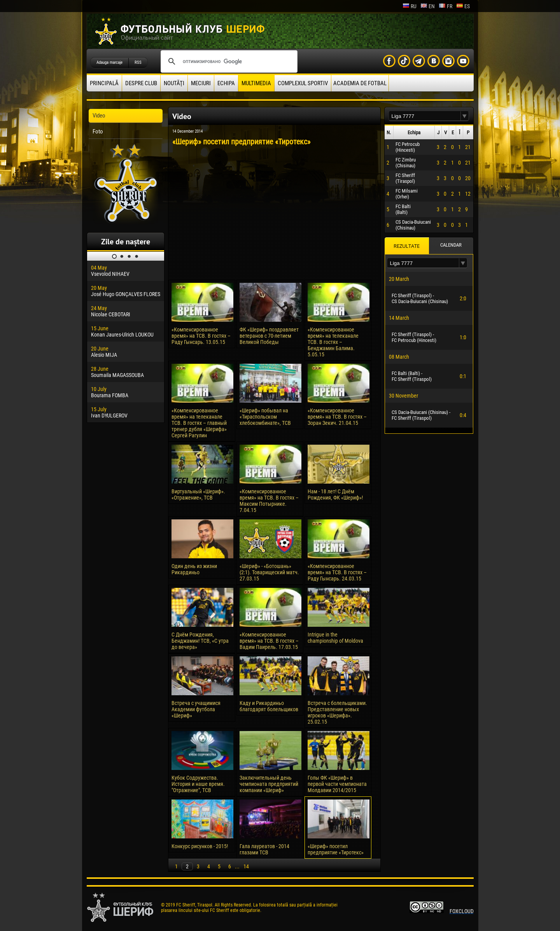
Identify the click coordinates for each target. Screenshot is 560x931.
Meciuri (201, 83)
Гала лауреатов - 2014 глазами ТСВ (264, 849)
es (463, 6)
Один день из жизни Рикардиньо (194, 569)
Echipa (226, 83)
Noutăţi (174, 83)
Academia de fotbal (360, 83)
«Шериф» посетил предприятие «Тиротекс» (336, 849)
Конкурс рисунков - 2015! (200, 846)
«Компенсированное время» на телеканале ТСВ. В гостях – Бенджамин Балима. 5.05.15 (333, 342)
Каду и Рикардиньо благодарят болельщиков (269, 706)
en (428, 6)
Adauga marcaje (109, 62)
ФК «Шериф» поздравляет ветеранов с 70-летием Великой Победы (269, 336)
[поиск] (228, 61)
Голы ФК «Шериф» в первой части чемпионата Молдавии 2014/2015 (337, 784)
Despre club (141, 83)
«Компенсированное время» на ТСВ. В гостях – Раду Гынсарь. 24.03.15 (337, 572)
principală (104, 83)
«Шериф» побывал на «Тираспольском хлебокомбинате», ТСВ (265, 417)
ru (409, 6)
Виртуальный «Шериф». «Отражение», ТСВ (198, 494)
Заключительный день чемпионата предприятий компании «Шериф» (269, 784)
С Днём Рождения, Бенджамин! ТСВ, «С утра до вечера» (200, 641)
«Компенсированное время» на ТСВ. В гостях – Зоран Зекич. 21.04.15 (337, 417)
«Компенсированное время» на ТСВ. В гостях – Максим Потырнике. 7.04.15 (269, 501)
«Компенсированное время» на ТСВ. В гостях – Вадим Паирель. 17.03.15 (269, 641)
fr (445, 6)
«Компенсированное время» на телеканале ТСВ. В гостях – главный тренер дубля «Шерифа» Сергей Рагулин (199, 423)
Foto (98, 131)
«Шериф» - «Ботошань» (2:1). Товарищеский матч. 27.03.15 (269, 572)
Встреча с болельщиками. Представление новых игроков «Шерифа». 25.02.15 (337, 712)
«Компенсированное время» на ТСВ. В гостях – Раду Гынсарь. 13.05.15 (201, 336)
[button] (465, 116)
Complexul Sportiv (303, 83)
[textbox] (425, 116)
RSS (138, 62)
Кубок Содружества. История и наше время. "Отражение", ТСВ (198, 784)
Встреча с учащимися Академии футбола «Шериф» (196, 709)
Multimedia (256, 83)
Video (99, 116)
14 (246, 866)
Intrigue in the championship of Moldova (335, 638)
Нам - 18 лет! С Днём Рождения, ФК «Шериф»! (335, 494)
